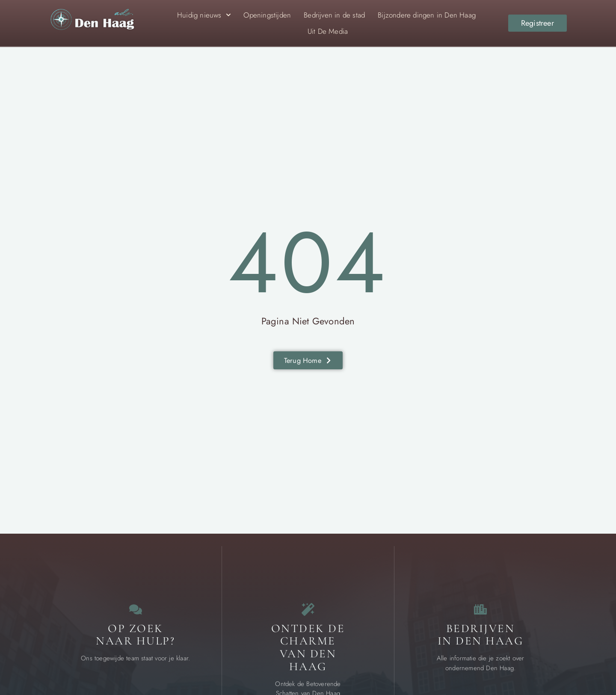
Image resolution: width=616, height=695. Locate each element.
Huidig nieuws (204, 15)
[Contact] (136, 614)
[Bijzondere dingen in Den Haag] (308, 614)
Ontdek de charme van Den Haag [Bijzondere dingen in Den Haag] (308, 656)
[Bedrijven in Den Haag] (480, 614)
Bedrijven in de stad (334, 15)
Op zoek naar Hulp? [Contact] (135, 643)
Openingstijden (267, 15)
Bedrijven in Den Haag (481, 643)
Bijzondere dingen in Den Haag (427, 15)
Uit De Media (328, 31)
